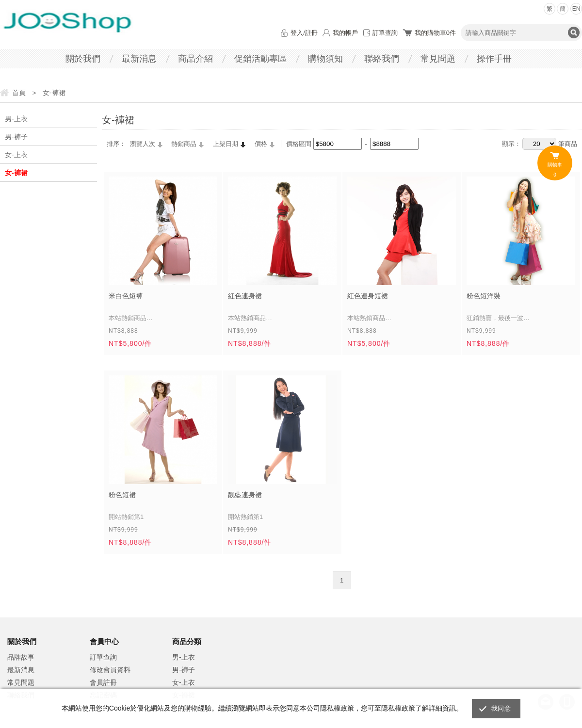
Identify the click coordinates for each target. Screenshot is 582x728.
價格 (261, 144)
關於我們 (83, 59)
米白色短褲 (126, 296)
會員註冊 (103, 682)
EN (576, 9)
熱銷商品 (184, 144)
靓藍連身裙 (245, 495)
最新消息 (139, 59)
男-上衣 (16, 119)
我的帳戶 (345, 33)
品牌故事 (21, 657)
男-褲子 (16, 137)
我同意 (501, 708)
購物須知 (325, 59)
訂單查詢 (385, 33)
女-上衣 (16, 155)
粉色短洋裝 (484, 296)
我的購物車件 (435, 33)
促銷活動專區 (260, 59)
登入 (297, 33)
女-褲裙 (16, 173)
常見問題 (438, 59)
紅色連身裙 (245, 296)
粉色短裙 (122, 495)
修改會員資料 (110, 670)
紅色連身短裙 (368, 296)
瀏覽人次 (143, 144)
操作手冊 (494, 59)
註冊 (311, 33)
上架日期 (226, 144)
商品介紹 (195, 59)
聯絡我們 (382, 59)
